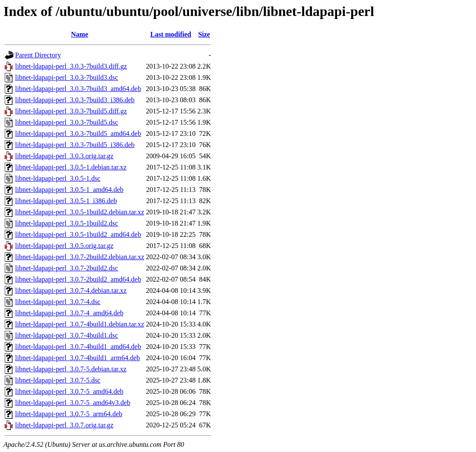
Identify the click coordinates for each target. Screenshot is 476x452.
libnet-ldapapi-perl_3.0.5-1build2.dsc (67, 223)
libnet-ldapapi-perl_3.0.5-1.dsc (58, 178)
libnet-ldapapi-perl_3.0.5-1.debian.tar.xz (71, 167)
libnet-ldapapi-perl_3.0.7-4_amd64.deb (69, 313)
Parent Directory (38, 55)
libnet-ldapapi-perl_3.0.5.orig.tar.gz (64, 246)
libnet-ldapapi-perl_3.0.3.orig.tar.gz (64, 156)
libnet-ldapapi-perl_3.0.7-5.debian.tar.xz (71, 369)
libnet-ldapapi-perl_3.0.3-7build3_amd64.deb (78, 89)
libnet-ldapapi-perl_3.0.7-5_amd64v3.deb (73, 403)
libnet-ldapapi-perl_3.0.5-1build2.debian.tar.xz (80, 212)
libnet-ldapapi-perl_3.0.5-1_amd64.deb (69, 190)
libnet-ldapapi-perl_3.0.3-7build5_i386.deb (75, 145)
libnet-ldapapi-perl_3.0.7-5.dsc (58, 380)
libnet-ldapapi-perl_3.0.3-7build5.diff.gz (71, 111)
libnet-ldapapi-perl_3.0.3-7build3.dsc (67, 77)
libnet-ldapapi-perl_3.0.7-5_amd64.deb (69, 391)
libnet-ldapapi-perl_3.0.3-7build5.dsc (67, 122)
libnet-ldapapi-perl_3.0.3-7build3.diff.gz (71, 66)
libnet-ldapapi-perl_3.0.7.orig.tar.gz (64, 425)
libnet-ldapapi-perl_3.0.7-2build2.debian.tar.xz (80, 257)
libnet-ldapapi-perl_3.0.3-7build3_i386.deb (75, 100)
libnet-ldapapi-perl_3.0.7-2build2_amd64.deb (78, 279)
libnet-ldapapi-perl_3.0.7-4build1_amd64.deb (78, 347)
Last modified (171, 34)
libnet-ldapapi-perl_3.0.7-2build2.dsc (67, 268)
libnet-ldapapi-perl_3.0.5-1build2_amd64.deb (78, 234)
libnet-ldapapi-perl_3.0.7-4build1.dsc (67, 335)
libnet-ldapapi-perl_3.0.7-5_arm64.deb (69, 414)
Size (204, 34)
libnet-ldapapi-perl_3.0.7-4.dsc (58, 302)
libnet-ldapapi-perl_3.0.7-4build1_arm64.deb (77, 358)
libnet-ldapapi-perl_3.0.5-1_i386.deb (66, 201)
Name (80, 34)
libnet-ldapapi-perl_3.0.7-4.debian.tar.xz (71, 290)
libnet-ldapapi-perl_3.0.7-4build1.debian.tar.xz (80, 324)
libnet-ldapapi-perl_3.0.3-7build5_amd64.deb (78, 133)
